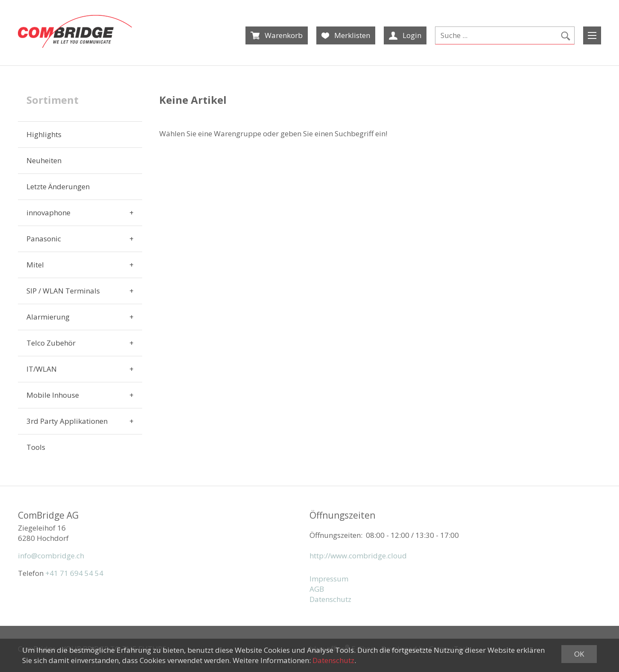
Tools (36, 447)
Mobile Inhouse (53, 395)
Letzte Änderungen (58, 186)
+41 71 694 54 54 (74, 573)
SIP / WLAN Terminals (63, 291)
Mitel (35, 265)
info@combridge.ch (51, 556)
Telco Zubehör (51, 343)
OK (579, 654)
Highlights (44, 134)
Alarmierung (48, 317)
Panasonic (44, 239)
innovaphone (48, 213)
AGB (317, 589)
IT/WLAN (42, 369)
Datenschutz (330, 599)
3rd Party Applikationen (67, 421)
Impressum (329, 579)
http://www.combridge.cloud (358, 556)
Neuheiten (44, 160)
